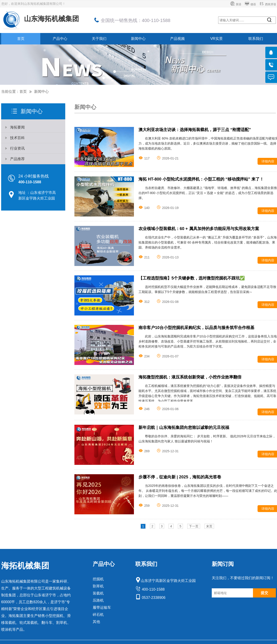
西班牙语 (268, 4)
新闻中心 (138, 39)
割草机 (98, 586)
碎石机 (98, 615)
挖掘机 (98, 579)
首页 (21, 39)
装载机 (98, 593)
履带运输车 (102, 607)
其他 (96, 622)
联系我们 (256, 39)
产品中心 (60, 39)
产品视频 (177, 39)
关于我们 (99, 39)
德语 (250, 4)
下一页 (194, 526)
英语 (236, 4)
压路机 (98, 600)
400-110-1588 (150, 589)
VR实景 (216, 39)
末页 (209, 526)
